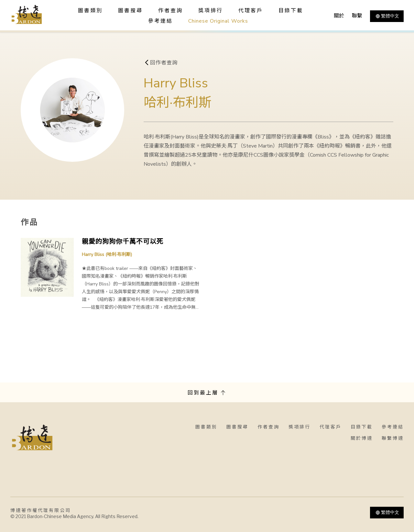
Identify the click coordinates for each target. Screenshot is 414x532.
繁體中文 (387, 16)
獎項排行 (211, 11)
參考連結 (160, 21)
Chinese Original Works (218, 21)
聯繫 (357, 16)
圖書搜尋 (237, 427)
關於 (339, 16)
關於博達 (362, 438)
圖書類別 (206, 427)
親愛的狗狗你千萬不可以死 (123, 242)
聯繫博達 (393, 438)
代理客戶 (251, 11)
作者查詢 (170, 11)
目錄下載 (291, 11)
